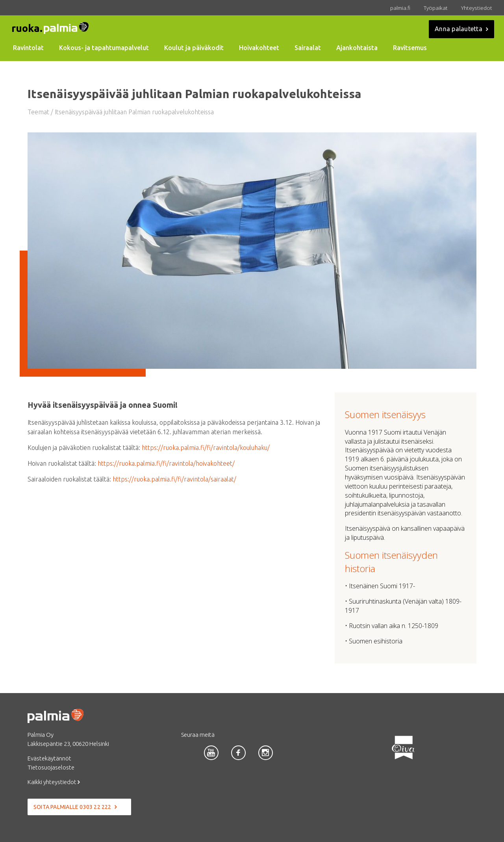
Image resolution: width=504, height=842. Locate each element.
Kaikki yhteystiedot (54, 782)
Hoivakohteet (259, 48)
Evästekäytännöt (49, 758)
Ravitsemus (410, 48)
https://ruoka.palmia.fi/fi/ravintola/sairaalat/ (174, 479)
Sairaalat (308, 48)
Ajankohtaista (357, 48)
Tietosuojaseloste (51, 767)
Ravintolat (28, 48)
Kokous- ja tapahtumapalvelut (104, 48)
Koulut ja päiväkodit (194, 48)
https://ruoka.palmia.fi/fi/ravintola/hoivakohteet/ (166, 463)
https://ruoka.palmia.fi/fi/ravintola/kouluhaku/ (206, 448)
